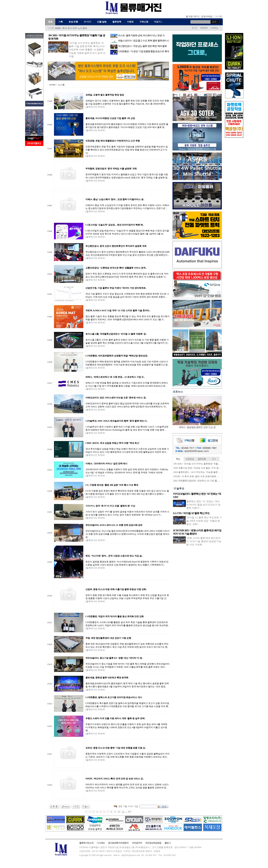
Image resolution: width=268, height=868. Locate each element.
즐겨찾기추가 (192, 16)
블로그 (168, 843)
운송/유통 (73, 22)
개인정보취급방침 (153, 843)
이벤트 (130, 22)
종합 (50, 22)
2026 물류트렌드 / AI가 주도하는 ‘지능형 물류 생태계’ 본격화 (203, 472)
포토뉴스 (178, 392)
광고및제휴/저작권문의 (118, 843)
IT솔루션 (179, 489)
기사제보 (101, 843)
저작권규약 (137, 843)
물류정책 (117, 22)
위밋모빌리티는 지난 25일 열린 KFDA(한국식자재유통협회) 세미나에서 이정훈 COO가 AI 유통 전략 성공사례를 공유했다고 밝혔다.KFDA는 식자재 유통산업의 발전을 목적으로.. (128, 534)
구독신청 (144, 22)
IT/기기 (88, 22)
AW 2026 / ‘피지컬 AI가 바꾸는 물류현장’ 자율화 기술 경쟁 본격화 (205, 464)
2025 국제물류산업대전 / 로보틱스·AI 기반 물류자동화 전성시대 (204, 481)
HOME (52, 85)
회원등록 (204, 28)
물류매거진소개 (86, 843)
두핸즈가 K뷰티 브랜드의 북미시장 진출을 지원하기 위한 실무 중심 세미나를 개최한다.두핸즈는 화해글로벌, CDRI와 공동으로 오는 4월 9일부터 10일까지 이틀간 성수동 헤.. (126, 727)
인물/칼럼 (102, 22)
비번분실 (214, 28)
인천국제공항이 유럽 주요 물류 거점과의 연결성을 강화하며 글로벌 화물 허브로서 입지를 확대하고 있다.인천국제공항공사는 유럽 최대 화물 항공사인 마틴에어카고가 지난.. (127, 150)
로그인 (194, 28)
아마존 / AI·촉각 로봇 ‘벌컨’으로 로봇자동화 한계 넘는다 (201, 476)
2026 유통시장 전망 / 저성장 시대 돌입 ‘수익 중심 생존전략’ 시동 (204, 468)
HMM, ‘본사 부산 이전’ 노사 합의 (71, 28)
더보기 (159, 22)
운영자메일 (207, 16)
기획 (61, 22)
